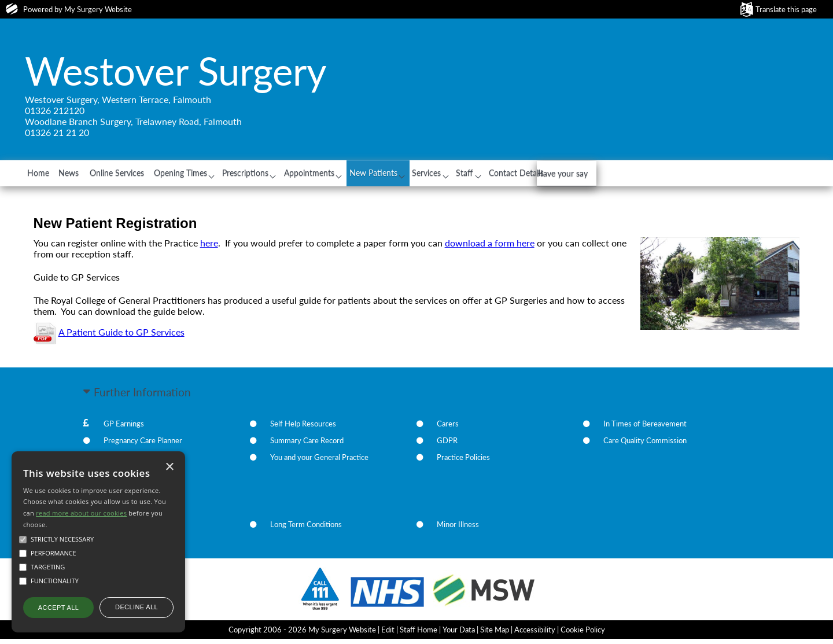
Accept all (58, 608)
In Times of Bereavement (645, 429)
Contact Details (630, 176)
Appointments (379, 176)
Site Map (495, 635)
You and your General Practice (319, 463)
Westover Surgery (176, 71)
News (92, 176)
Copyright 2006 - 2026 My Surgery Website (302, 635)
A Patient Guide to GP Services (121, 338)
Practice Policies (463, 463)
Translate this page (786, 9)
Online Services (152, 176)
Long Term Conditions (306, 530)
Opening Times (229, 176)
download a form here (490, 248)
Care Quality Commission (645, 446)
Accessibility (535, 635)
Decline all (137, 607)
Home (47, 176)
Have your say (707, 200)
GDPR (447, 446)
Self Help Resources (303, 429)
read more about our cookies (81, 513)
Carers (448, 429)
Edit (388, 635)
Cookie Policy (583, 635)
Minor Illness (458, 530)
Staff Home (419, 635)
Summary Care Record (307, 446)
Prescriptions (305, 176)
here (209, 248)
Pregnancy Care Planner (143, 446)
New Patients (454, 176)
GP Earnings (124, 429)
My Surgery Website (98, 9)
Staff (568, 176)
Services (519, 176)
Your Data (459, 635)
